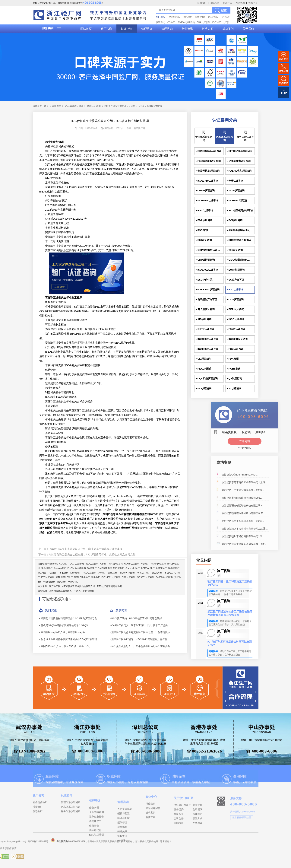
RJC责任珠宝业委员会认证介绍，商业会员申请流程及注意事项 (86, 549)
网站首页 (86, 29)
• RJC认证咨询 (235, 289)
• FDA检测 (233, 359)
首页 (46, 106)
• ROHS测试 (234, 369)
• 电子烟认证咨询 (205, 309)
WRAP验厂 (201, 17)
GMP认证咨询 (105, 568)
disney (123, 573)
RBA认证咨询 (204, 22)
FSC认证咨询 (90, 573)
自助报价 (202, 3)
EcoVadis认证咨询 (77, 568)
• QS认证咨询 (234, 378)
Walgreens (53, 564)
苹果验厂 (96, 577)
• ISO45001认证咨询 (207, 339)
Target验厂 (64, 573)
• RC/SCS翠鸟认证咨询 (209, 151)
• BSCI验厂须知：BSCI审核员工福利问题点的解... (137, 618)
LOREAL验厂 (148, 568)
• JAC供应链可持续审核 (240, 210)
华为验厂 (145, 564)
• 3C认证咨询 (234, 388)
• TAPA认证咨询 (236, 191)
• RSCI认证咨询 (205, 210)
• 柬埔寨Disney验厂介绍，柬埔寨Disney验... (63, 632)
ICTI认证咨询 (48, 577)
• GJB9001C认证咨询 (208, 289)
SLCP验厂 (145, 573)
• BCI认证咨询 (235, 220)
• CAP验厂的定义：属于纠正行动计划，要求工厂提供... (140, 625)
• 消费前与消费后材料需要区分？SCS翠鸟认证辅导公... (69, 618)
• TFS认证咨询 (235, 250)
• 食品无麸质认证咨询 (208, 171)
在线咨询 (215, 3)
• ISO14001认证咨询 (207, 349)
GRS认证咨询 (116, 564)
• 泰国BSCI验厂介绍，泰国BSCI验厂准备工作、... (66, 646)
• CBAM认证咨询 (205, 191)
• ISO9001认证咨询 (237, 339)
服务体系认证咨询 (245, 139)
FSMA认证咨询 (158, 564)
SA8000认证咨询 (164, 577)
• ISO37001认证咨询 (207, 270)
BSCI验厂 (188, 17)
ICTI (58, 577)
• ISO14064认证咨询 (207, 200)
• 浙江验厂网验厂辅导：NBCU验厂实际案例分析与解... (140, 639)
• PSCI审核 (202, 230)
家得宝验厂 (174, 568)
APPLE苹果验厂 (82, 577)
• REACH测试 (204, 369)
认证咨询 (127, 29)
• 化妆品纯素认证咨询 (239, 161)
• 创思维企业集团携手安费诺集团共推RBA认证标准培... (69, 639)
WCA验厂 (43, 573)
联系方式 (227, 3)
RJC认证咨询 (94, 106)
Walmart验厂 (175, 17)
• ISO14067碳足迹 (237, 200)
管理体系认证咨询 (204, 139)
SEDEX (169, 573)
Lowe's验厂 (76, 573)
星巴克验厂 (119, 568)
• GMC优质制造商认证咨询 (241, 260)
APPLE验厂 (67, 577)
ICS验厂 (171, 22)
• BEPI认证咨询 (236, 309)
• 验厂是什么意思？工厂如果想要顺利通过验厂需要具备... (141, 646)
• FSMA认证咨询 (236, 329)
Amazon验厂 (60, 568)
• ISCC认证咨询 (236, 319)
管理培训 (147, 29)
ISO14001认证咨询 (111, 577)
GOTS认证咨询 (132, 564)
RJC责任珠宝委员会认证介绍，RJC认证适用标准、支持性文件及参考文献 (92, 555)
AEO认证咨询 (92, 564)
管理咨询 (167, 29)
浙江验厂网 (134, 573)
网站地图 (240, 3)
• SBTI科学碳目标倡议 (239, 240)
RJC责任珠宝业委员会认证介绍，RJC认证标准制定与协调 (93, 586)
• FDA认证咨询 (204, 220)
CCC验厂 (64, 564)
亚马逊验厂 (47, 568)
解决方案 (208, 29)
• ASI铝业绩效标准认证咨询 (241, 230)
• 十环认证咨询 (235, 181)
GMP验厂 (92, 568)
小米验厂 (102, 573)
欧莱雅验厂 (161, 568)
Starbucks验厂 (133, 568)
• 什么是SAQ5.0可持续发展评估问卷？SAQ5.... (65, 625)
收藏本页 (253, 3)
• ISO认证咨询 (204, 388)
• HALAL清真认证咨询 (239, 171)
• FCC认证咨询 (235, 349)
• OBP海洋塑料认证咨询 (209, 250)
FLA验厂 (53, 573)
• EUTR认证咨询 (236, 270)
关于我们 (248, 29)
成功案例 (228, 29)
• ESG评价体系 (204, 280)
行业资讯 (187, 29)
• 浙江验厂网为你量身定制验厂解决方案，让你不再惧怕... (141, 632)
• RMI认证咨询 (204, 240)
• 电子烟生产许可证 (207, 299)
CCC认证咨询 (77, 564)
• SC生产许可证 (236, 280)
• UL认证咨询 (203, 359)
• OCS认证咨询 (235, 299)
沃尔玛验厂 (214, 17)
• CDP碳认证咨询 (206, 260)
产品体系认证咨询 (74, 106)
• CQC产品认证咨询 (207, 378)
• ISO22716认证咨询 (207, 181)
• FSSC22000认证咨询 (208, 161)
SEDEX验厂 (158, 573)
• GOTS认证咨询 (205, 329)
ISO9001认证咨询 (186, 22)
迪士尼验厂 (113, 573)
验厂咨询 (106, 29)
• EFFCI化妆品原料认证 (240, 151)
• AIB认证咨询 (204, 319)
